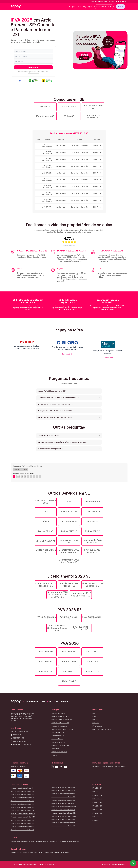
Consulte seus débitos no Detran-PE (22, 801)
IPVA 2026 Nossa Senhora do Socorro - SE (57, 628)
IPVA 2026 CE (92, 671)
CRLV (46, 512)
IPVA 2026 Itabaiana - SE (46, 618)
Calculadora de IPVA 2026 (46, 502)
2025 (51, 701)
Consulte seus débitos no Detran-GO (23, 814)
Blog (84, 7)
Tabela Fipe (55, 749)
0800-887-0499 (19, 738)
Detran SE (45, 107)
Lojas (79, 7)
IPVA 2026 (96, 723)
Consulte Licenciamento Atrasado (62, 729)
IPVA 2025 (96, 720)
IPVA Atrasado (97, 726)
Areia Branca (66, 701)
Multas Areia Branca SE (46, 551)
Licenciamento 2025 (58, 733)
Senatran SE (92, 521)
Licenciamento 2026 (58, 736)
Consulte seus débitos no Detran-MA (64, 813)
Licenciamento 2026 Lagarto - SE (92, 585)
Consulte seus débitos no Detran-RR (23, 827)
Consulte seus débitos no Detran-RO (63, 823)
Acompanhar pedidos (104, 7)
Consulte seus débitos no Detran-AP (23, 807)
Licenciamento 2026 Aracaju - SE (69, 585)
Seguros (54, 755)
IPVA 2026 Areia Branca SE (92, 551)
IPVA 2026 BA (46, 671)
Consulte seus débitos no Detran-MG (23, 791)
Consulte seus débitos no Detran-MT (23, 817)
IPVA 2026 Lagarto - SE (92, 618)
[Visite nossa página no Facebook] (57, 767)
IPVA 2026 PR (92, 652)
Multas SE (69, 116)
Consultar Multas (57, 739)
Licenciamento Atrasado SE (93, 116)
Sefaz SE (46, 521)
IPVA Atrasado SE (45, 116)
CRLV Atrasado (69, 512)
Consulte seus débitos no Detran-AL (63, 810)
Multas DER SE (46, 531)
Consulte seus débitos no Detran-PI (22, 823)
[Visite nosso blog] (53, 767)
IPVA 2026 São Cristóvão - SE (81, 628)
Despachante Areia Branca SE (92, 541)
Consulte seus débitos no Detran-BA (63, 800)
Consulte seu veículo (58, 713)
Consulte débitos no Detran (60, 716)
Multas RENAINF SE (46, 541)
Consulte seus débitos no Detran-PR (23, 794)
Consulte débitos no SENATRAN (62, 720)
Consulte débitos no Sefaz (60, 723)
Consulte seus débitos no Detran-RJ (63, 787)
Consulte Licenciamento (59, 726)
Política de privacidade (33, 73)
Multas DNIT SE (69, 531)
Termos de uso (44, 72)
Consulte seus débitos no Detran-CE (22, 804)
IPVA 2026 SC (92, 662)
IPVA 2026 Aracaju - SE (69, 618)
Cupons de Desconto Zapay (102, 729)
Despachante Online (58, 742)
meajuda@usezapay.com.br (22, 745)
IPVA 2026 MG (69, 652)
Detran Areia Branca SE (69, 541)
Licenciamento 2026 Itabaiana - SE (46, 585)
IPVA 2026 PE (69, 681)
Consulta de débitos (32, 701)
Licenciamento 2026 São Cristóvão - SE (81, 594)
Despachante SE (69, 521)
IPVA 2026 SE (69, 107)
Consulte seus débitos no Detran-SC (23, 798)
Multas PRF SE (92, 531)
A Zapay (72, 7)
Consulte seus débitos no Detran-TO (23, 830)
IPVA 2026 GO (69, 671)
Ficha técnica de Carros (59, 752)
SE (57, 701)
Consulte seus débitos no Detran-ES (63, 803)
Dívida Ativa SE (92, 512)
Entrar (120, 7)
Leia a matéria (27, 352)
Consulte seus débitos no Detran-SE (63, 826)
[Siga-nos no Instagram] (61, 767)
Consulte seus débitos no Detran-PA (23, 820)
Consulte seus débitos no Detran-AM (64, 807)
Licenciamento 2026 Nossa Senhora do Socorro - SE (57, 594)
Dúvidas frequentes (20, 741)
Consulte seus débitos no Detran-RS (63, 794)
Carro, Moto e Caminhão (20, 470)
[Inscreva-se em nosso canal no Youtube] (65, 767)
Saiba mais (76, 841)
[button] (69, 391)
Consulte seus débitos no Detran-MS (64, 816)
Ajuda (90, 7)
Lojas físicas (17, 735)
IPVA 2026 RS (46, 662)
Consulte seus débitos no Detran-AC (22, 811)
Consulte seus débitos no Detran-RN (64, 797)
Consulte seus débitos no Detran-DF (23, 788)
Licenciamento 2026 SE (93, 107)
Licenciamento (92, 502)
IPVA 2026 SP (46, 652)
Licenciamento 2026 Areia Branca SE (69, 561)
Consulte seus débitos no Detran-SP (63, 791)
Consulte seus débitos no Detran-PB (63, 820)
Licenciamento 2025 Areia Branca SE (69, 551)
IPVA (69, 502)
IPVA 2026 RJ (69, 662)
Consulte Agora (33, 67)
